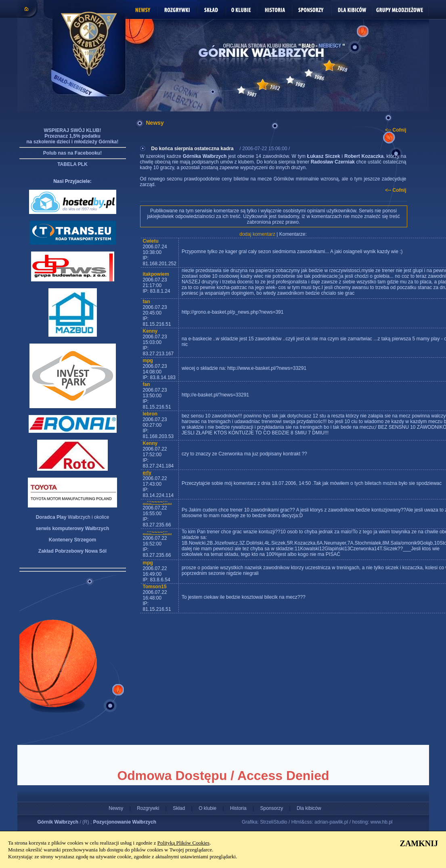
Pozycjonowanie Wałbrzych (125, 822)
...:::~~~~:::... (157, 502)
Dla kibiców (309, 808)
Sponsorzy (271, 808)
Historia (238, 808)
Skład (179, 808)
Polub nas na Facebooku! (72, 153)
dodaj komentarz (257, 234)
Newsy (116, 808)
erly (147, 473)
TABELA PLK (72, 164)
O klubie (207, 808)
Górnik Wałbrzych (58, 822)
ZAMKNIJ (419, 843)
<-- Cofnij (396, 130)
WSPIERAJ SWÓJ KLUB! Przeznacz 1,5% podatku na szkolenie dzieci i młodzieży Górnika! (72, 136)
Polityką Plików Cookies (183, 843)
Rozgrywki (148, 808)
